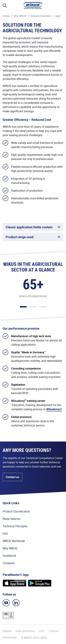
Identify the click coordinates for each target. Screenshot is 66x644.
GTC (42, 631)
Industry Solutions (41, 16)
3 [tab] (43, 307)
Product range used (20, 237)
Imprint (7, 631)
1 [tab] (23, 307)
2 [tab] (33, 307)
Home (6, 16)
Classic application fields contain (29, 227)
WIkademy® (54, 409)
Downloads (10, 637)
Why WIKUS (20, 16)
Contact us (12, 477)
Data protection (25, 631)
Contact (54, 631)
